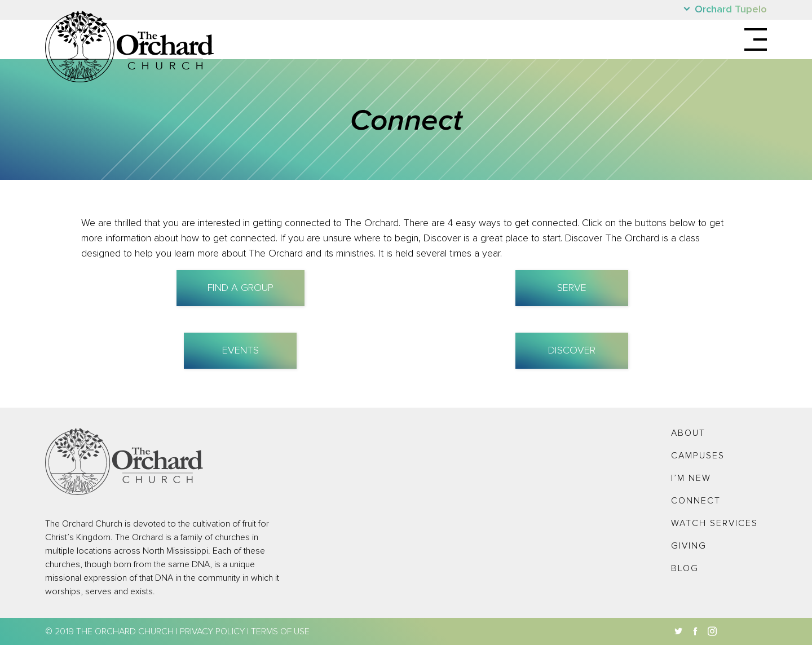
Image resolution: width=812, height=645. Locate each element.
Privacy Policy (212, 631)
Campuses (698, 456)
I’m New (691, 478)
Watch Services (714, 523)
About (688, 433)
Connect (696, 501)
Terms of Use (280, 631)
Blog (685, 568)
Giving (689, 546)
